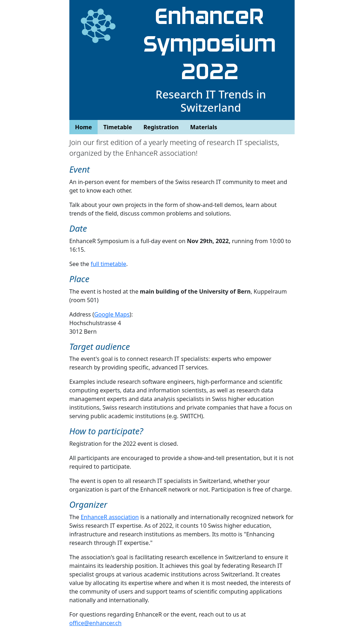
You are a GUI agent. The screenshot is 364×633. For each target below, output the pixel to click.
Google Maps (112, 314)
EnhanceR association (110, 517)
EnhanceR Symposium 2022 (211, 44)
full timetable (109, 264)
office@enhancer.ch (95, 623)
